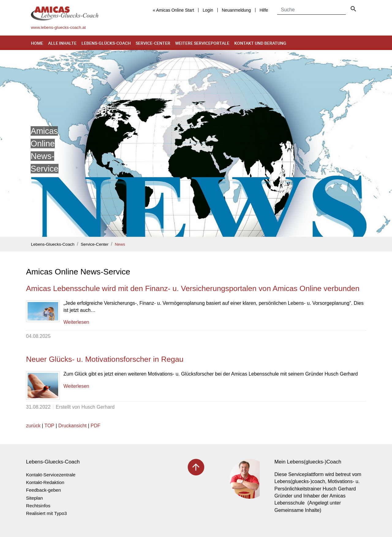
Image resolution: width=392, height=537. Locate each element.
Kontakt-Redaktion (45, 482)
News (120, 244)
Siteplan (34, 498)
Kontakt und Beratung (260, 43)
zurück (33, 426)
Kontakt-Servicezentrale (51, 475)
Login (208, 10)
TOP (49, 426)
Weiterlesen (76, 322)
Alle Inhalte (62, 43)
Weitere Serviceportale (202, 43)
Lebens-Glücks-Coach (106, 43)
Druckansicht (72, 426)
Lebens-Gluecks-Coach (53, 244)
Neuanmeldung (236, 10)
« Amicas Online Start (173, 10)
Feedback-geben (43, 490)
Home (37, 43)
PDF (96, 426)
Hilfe (264, 10)
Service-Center (153, 43)
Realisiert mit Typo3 (46, 513)
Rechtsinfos (38, 506)
